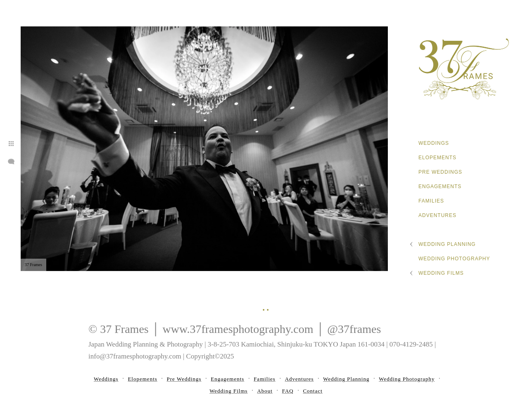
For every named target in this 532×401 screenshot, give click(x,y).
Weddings (434, 143)
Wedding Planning (447, 244)
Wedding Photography (454, 259)
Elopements (437, 158)
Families (431, 201)
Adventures (437, 215)
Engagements (440, 186)
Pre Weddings (440, 172)
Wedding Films (441, 273)
